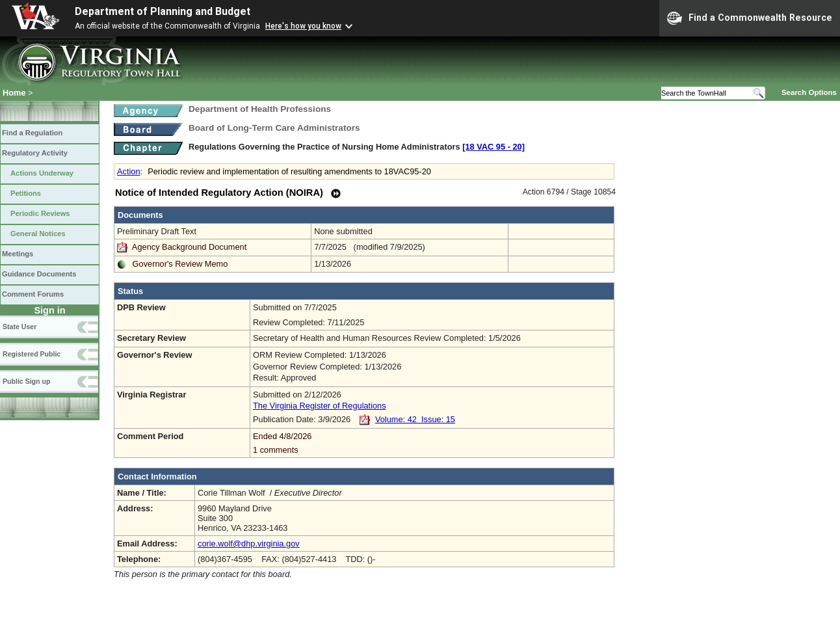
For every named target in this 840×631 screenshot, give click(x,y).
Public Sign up (26, 381)
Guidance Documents (39, 274)
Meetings (18, 254)
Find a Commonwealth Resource (750, 18)
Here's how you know (303, 26)
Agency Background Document (189, 247)
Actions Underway (42, 173)
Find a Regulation (32, 133)
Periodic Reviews (40, 213)
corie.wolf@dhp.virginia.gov (249, 544)
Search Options (809, 92)
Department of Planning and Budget (163, 11)
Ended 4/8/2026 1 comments (432, 443)
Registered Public (32, 354)
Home (14, 93)
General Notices (38, 234)
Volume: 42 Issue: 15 (415, 419)
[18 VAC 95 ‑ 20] (493, 147)
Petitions (26, 193)
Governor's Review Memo (180, 264)
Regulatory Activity (35, 153)
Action (129, 171)
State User (20, 327)
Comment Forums (33, 294)
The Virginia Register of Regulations (320, 406)
